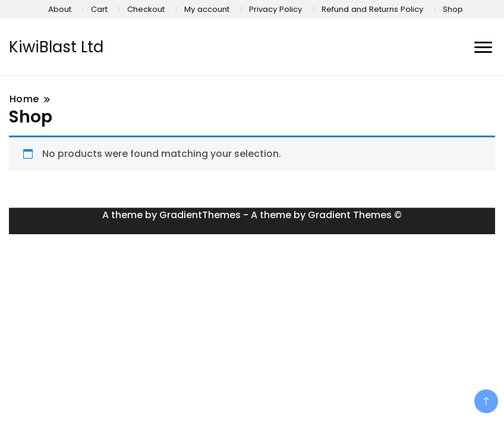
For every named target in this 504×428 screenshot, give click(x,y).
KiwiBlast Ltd (56, 47)
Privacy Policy (275, 9)
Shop (453, 9)
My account (207, 9)
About (60, 9)
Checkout (146, 9)
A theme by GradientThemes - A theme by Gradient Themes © (252, 215)
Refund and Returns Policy (372, 9)
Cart (99, 9)
